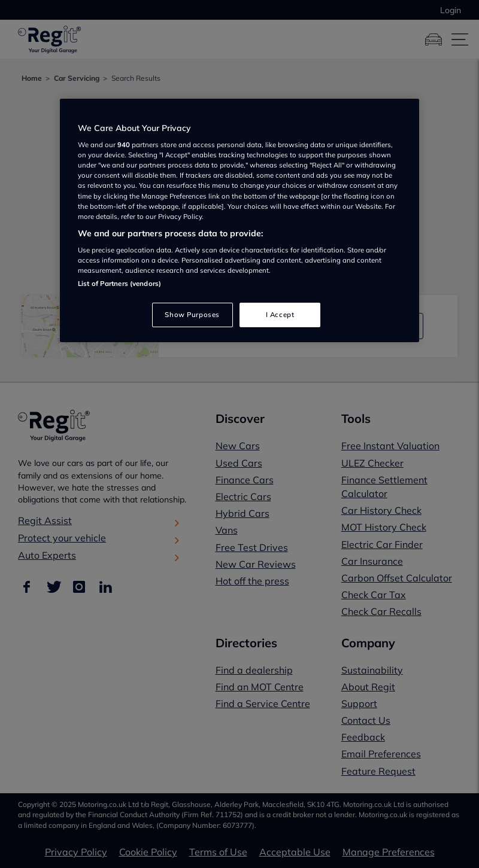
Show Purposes (192, 315)
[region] (239, 221)
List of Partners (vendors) (119, 284)
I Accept (280, 315)
